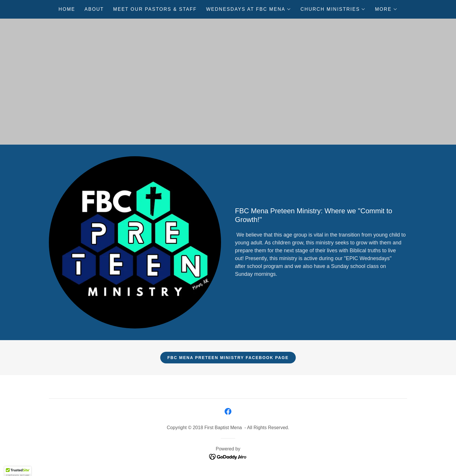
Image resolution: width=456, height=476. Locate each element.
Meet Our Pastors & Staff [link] (155, 9)
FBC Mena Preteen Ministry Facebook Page (228, 358)
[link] (228, 411)
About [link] (94, 9)
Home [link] (67, 9)
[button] (249, 9)
